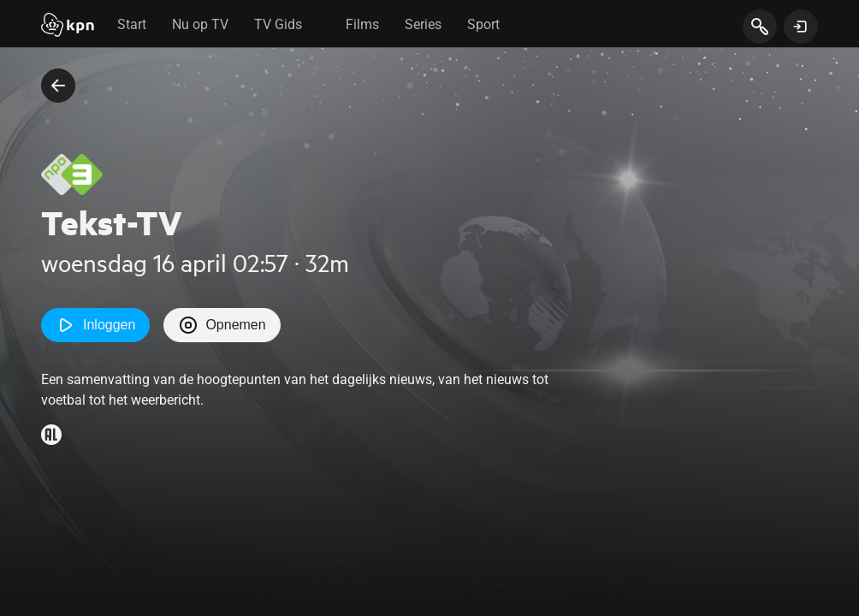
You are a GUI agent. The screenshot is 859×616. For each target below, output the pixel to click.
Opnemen (222, 325)
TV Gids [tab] (278, 24)
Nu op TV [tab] (200, 24)
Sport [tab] (483, 24)
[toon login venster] (801, 27)
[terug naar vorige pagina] (58, 86)
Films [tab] (362, 24)
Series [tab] (423, 24)
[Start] (68, 27)
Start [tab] (132, 24)
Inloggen (95, 325)
